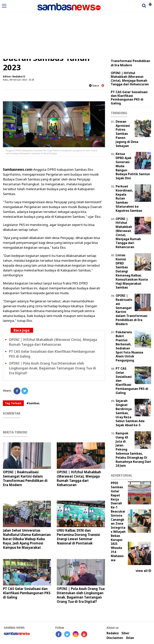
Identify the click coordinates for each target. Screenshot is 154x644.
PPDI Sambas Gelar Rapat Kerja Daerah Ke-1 (117, 495)
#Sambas (33, 403)
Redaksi (113, 633)
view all (143, 571)
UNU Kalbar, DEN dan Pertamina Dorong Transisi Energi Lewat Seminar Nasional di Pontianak (78, 537)
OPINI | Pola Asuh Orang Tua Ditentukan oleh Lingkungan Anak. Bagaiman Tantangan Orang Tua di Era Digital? (52, 368)
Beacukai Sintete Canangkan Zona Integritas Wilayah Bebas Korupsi (118, 526)
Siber (125, 633)
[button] (150, 3)
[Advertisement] (77, 30)
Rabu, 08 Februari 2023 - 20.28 (18, 80)
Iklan (130, 638)
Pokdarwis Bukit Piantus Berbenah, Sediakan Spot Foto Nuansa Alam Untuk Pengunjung (129, 346)
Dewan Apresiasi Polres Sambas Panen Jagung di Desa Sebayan (127, 134)
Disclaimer (115, 638)
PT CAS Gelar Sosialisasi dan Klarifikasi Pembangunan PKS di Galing (27, 593)
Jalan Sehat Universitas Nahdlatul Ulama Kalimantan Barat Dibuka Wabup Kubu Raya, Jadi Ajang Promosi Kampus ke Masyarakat (27, 539)
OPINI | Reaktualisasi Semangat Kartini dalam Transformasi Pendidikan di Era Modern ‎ (25, 478)
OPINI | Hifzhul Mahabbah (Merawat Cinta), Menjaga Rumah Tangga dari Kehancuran (53, 342)
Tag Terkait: (13, 403)
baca (94, 85)
